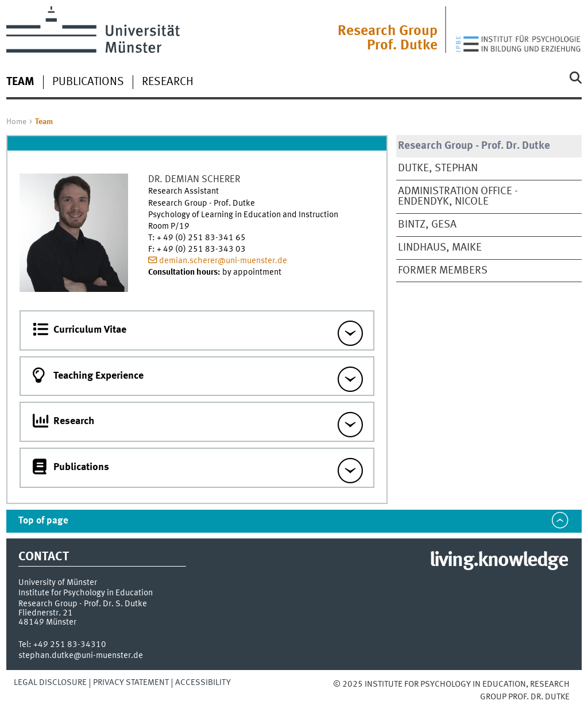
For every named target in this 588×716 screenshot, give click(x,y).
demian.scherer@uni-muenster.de (223, 261)
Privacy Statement (131, 683)
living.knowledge (499, 561)
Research (168, 82)
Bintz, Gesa (427, 225)
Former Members (443, 271)
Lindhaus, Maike (440, 248)
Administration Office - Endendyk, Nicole (458, 197)
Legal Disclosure (50, 683)
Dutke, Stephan (438, 168)
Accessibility (203, 683)
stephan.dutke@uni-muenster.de (81, 656)
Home (16, 122)
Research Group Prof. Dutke (388, 39)
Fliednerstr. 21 (46, 613)
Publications (88, 82)
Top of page (43, 521)
